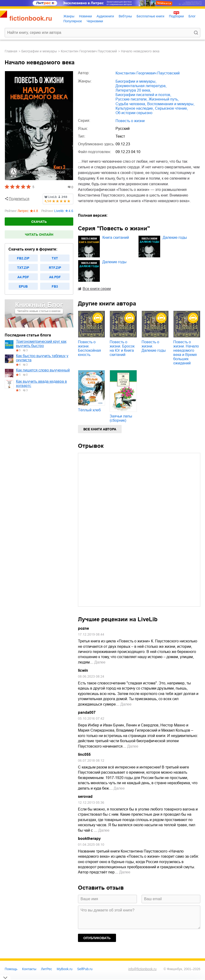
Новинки (85, 16)
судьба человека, (131, 104)
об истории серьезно (134, 113)
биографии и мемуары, (136, 81)
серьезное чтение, (171, 108)
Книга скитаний (116, 237)
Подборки (176, 16)
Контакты (29, 969)
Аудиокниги (105, 16)
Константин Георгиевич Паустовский (89, 51)
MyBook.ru (65, 969)
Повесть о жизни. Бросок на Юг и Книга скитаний (122, 348)
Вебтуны (125, 16)
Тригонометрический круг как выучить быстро (41, 344)
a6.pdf (55, 277)
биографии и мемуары (39, 51)
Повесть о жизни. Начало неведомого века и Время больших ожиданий (186, 353)
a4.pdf (23, 277)
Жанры (69, 16)
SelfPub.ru (85, 969)
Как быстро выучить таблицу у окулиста (42, 358)
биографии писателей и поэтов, (143, 95)
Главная (11, 51)
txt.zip (23, 268)
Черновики (95, 21)
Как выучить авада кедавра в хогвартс (41, 384)
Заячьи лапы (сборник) (121, 418)
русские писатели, (132, 99)
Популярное (73, 21)
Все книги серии (97, 289)
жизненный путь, (164, 99)
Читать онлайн (39, 235)
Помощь (11, 969)
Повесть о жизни (130, 121)
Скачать (39, 222)
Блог (192, 16)
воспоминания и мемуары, (171, 104)
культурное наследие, (135, 108)
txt (55, 258)
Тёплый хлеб (89, 410)
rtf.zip (55, 268)
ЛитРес (47, 969)
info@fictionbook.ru (142, 969)
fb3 (55, 286)
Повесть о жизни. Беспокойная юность (89, 348)
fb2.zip (23, 258)
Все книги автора (100, 429)
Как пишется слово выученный (43, 370)
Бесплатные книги (151, 16)
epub (23, 286)
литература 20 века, (133, 90)
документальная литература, (141, 86)
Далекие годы (175, 237)
